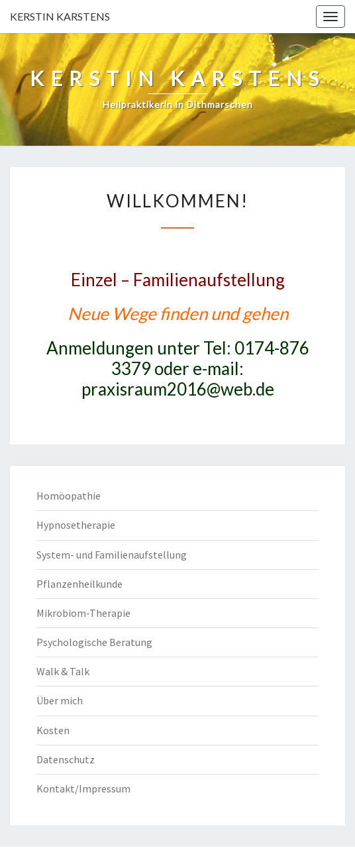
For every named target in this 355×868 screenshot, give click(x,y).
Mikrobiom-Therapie (83, 613)
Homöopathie (69, 496)
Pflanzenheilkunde (79, 584)
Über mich (60, 700)
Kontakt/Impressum (83, 788)
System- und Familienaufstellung (112, 555)
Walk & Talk (63, 671)
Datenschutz (66, 759)
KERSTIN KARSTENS (60, 16)
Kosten (53, 730)
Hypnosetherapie (76, 525)
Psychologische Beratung (94, 642)
